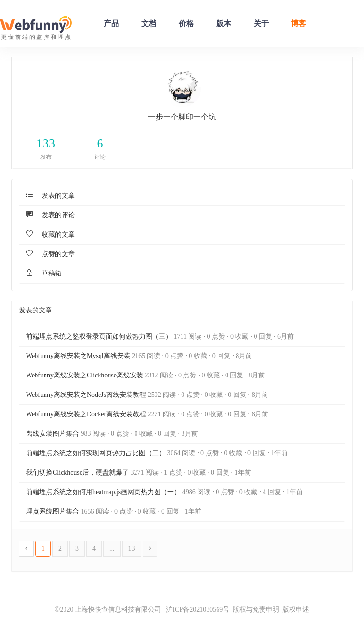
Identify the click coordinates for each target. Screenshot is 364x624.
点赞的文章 (50, 254)
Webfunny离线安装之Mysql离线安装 (78, 356)
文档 (149, 23)
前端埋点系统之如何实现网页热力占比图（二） (96, 453)
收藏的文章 (50, 234)
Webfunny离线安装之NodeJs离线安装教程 (86, 395)
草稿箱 (44, 273)
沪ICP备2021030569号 (195, 610)
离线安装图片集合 (53, 434)
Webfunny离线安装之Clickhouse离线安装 (85, 375)
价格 (186, 23)
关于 (261, 23)
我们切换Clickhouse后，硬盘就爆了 (77, 473)
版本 (224, 23)
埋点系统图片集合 (53, 511)
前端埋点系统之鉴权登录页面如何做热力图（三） (99, 336)
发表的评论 (50, 215)
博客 (299, 23)
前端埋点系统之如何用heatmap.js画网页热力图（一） (103, 492)
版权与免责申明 (256, 610)
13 (132, 548)
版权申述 (296, 610)
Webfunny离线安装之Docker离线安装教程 (86, 414)
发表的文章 (50, 196)
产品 (111, 23)
